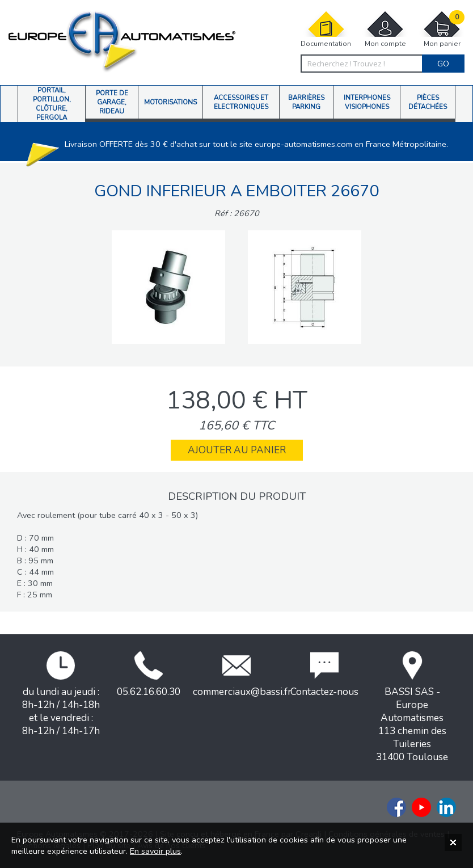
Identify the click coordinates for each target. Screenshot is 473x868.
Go (443, 64)
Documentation (326, 29)
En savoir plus (155, 851)
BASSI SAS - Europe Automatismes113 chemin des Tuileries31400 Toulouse (412, 707)
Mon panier (442, 29)
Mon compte (385, 29)
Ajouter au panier (237, 450)
